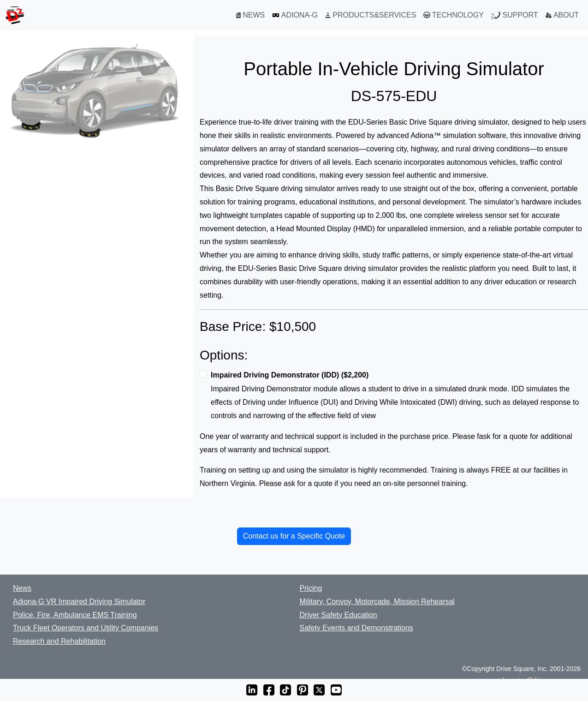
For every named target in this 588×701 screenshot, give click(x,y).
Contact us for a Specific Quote (294, 536)
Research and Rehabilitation (59, 641)
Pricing (311, 588)
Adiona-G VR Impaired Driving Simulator (79, 602)
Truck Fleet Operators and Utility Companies (86, 628)
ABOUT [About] (562, 15)
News (22, 588)
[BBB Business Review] (8, 669)
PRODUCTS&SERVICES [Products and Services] (371, 15)
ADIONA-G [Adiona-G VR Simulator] (295, 15)
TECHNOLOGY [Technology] (453, 15)
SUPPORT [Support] (515, 15)
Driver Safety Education (339, 615)
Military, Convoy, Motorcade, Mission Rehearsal (377, 602)
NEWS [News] (250, 15)
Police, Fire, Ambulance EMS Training (75, 615)
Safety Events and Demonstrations (356, 628)
